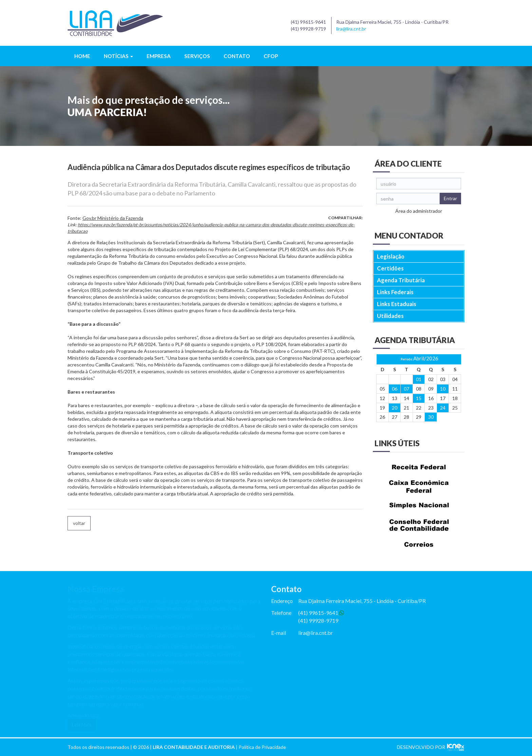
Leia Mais (82, 725)
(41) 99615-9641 (321, 613)
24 (443, 408)
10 (443, 389)
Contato (237, 56)
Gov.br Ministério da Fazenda (113, 218)
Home (82, 56)
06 (395, 389)
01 (419, 379)
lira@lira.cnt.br (351, 29)
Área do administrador (419, 211)
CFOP (271, 56)
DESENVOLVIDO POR (421, 747)
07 (406, 389)
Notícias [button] (118, 56)
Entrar (450, 198)
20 (395, 408)
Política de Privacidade (262, 747)
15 (419, 398)
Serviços (197, 56)
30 (431, 417)
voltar (79, 523)
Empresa (159, 56)
